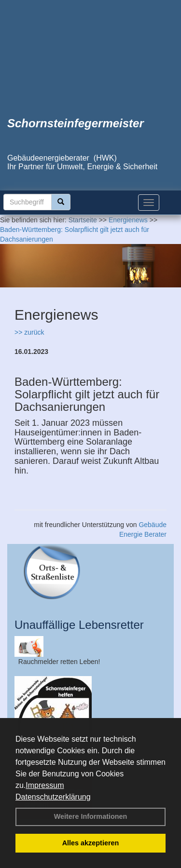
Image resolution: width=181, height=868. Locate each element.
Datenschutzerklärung (53, 797)
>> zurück (29, 332)
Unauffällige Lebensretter (79, 625)
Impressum (45, 785)
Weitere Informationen (91, 816)
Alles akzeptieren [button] (91, 843)
